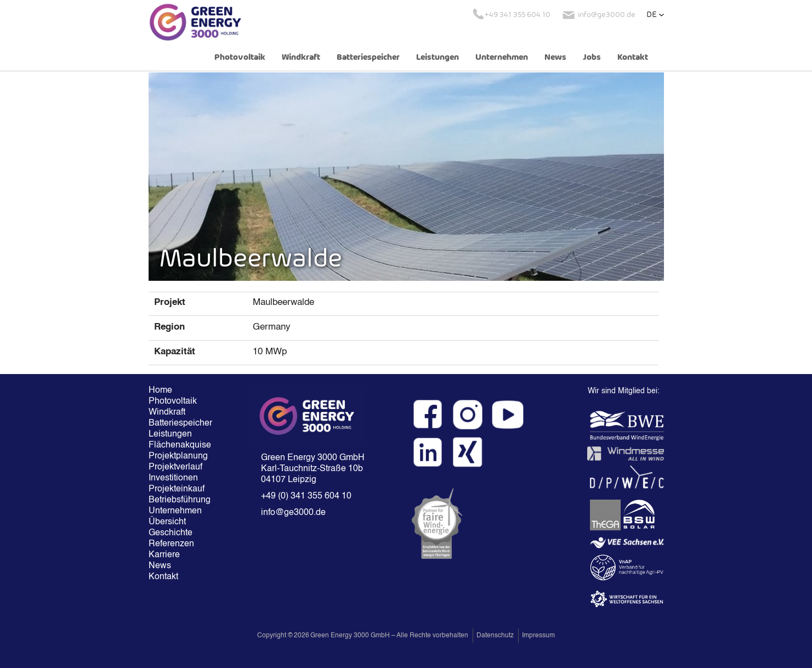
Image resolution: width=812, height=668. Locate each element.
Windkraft (301, 58)
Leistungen (438, 58)
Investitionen (173, 478)
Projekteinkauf (177, 489)
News (555, 58)
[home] (195, 22)
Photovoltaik (240, 58)
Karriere (164, 555)
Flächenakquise (180, 445)
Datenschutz (495, 636)
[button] (655, 15)
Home (160, 390)
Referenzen (171, 544)
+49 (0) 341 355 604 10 (306, 496)
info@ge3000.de (293, 513)
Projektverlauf (175, 467)
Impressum (538, 636)
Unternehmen (502, 58)
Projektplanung (178, 456)
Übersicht (167, 522)
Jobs (592, 58)
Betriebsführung (180, 500)
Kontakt (633, 58)
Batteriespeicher (368, 58)
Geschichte (171, 533)
